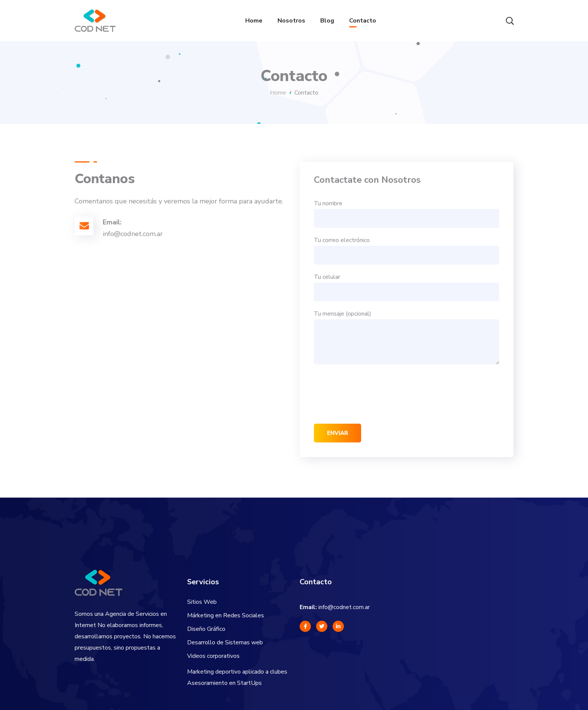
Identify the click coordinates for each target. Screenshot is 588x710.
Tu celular (406, 287)
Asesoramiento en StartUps (224, 683)
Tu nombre (406, 214)
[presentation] (371, 394)
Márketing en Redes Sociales (226, 615)
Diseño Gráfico (206, 629)
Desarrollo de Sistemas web (225, 642)
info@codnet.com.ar (344, 607)
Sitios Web (202, 602)
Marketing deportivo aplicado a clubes (237, 672)
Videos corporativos (213, 656)
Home (278, 93)
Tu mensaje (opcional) (406, 337)
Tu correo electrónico (406, 250)
